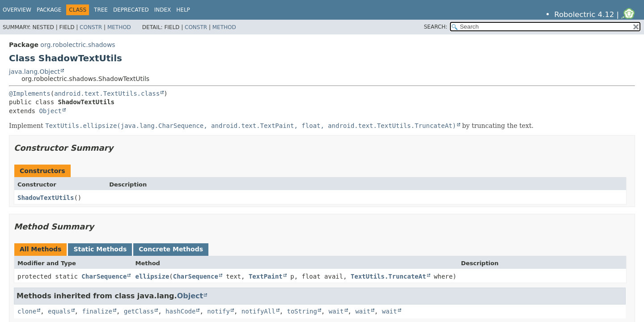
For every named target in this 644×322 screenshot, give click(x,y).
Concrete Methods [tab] (171, 249)
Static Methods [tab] (100, 249)
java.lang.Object (34, 72)
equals (59, 311)
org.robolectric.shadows (78, 45)
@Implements (30, 93)
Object (50, 111)
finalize (97, 311)
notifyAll (258, 311)
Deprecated (131, 10)
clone (27, 311)
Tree (101, 10)
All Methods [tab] (40, 249)
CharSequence (104, 276)
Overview (17, 10)
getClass (139, 311)
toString (302, 311)
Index (163, 10)
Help (183, 10)
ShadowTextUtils (46, 198)
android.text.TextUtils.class (107, 93)
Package (49, 10)
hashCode (180, 311)
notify (218, 311)
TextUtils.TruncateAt (388, 276)
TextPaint (266, 276)
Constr (91, 27)
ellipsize (152, 276)
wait (336, 311)
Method (119, 27)
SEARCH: (436, 27)
